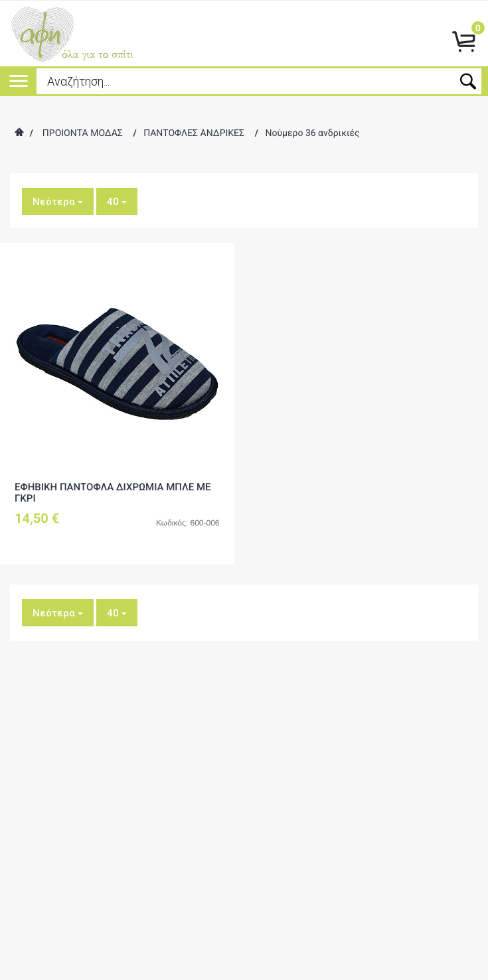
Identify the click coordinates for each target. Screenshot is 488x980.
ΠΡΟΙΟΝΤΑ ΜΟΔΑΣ (83, 133)
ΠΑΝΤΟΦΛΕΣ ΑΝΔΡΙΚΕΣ (194, 133)
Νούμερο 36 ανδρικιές (312, 133)
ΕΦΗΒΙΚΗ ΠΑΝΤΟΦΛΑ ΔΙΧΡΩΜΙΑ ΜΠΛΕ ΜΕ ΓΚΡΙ (113, 493)
